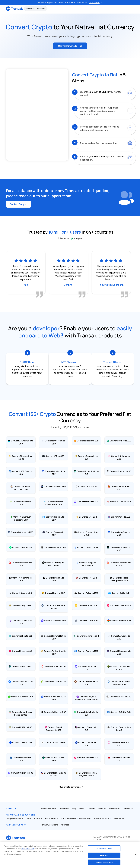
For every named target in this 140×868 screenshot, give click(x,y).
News (82, 809)
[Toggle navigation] (133, 8)
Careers (91, 809)
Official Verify (118, 818)
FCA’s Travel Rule (68, 818)
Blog (74, 809)
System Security (101, 818)
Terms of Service (34, 818)
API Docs (65, 825)
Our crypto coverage (70, 787)
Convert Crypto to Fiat (70, 46)
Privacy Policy (51, 818)
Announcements (48, 809)
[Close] (136, 855)
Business (41, 9)
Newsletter (114, 809)
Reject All (104, 855)
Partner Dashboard (49, 825)
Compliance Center (15, 818)
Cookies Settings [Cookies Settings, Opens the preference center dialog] (104, 848)
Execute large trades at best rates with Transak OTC (70, 3)
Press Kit (102, 809)
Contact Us (128, 809)
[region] (70, 855)
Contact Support (19, 204)
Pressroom (64, 809)
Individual (30, 9)
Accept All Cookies (104, 862)
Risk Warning (85, 818)
